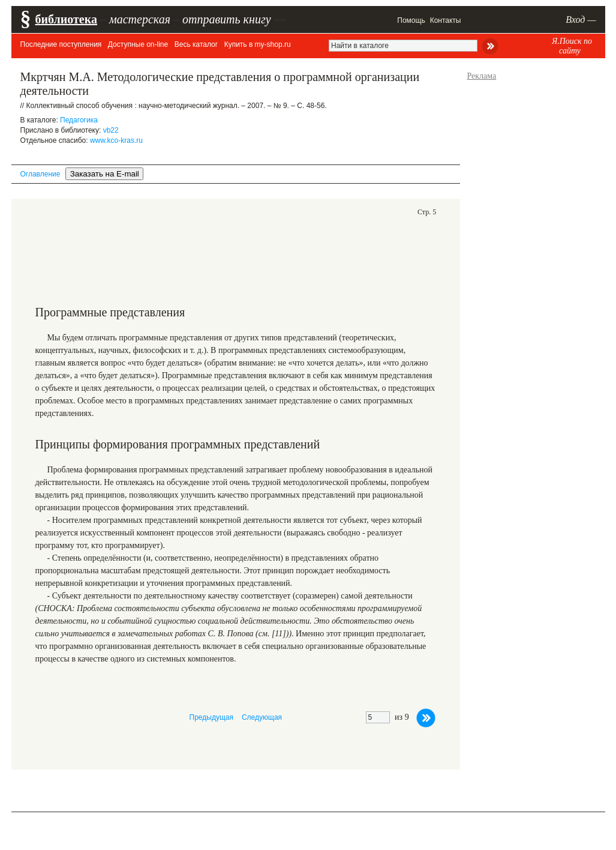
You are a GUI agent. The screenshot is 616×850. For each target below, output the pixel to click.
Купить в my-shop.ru (258, 44)
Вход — (581, 20)
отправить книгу (227, 19)
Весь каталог (196, 44)
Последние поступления (61, 44)
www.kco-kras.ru (116, 140)
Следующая (262, 717)
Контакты (446, 20)
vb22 (111, 130)
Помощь (411, 20)
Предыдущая (211, 717)
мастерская (140, 19)
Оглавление (40, 174)
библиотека (66, 19)
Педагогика (79, 120)
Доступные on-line (138, 44)
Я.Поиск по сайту (572, 46)
